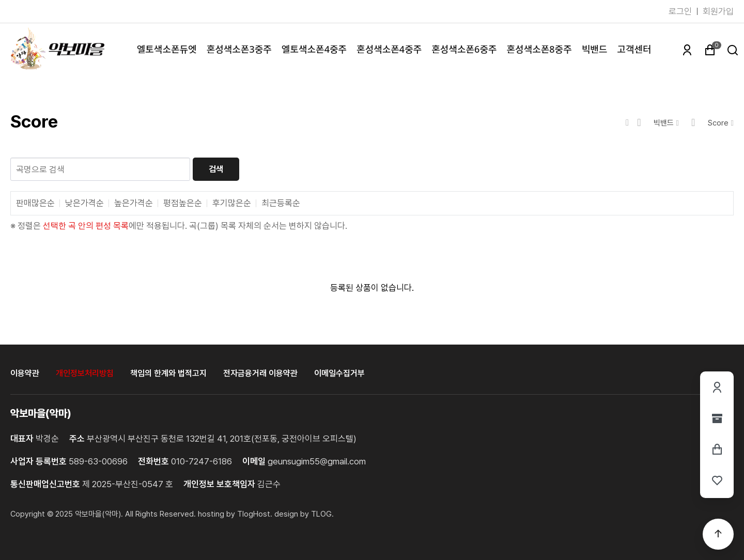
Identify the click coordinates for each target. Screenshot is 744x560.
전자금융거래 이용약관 (260, 373)
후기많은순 (232, 203)
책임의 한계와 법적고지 (168, 373)
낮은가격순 (84, 203)
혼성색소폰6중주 (464, 49)
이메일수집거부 (339, 373)
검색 (216, 169)
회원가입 (718, 11)
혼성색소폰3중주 (239, 49)
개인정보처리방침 (85, 373)
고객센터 (634, 49)
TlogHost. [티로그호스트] (255, 514)
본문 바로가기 (0, 0)
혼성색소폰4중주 (389, 49)
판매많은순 (35, 203)
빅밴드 (595, 49)
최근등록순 (281, 203)
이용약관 (25, 373)
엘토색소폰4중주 (314, 49)
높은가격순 (134, 203)
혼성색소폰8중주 (539, 49)
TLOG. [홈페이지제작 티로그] (322, 514)
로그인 (680, 11)
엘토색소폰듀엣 (167, 49)
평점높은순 (183, 203)
